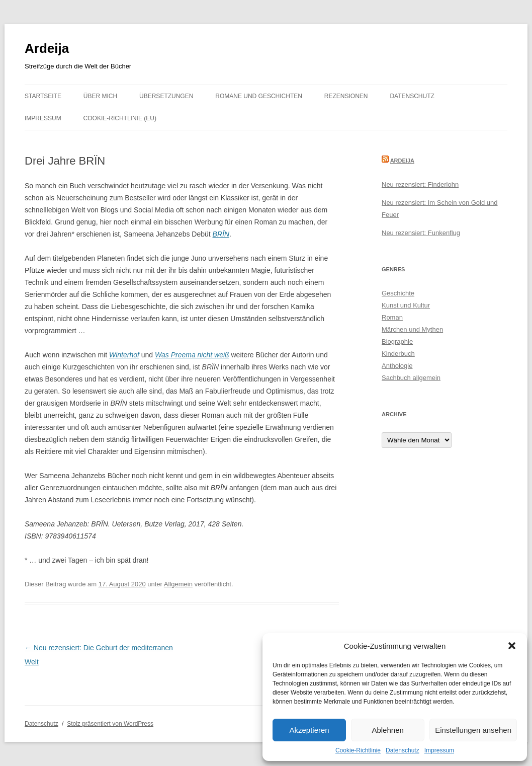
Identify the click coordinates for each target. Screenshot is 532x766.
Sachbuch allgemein (411, 378)
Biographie (397, 341)
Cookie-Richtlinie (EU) (120, 118)
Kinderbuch (398, 354)
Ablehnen (387, 730)
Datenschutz (403, 750)
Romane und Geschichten (259, 96)
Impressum (439, 750)
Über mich (100, 96)
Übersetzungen (166, 96)
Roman (392, 317)
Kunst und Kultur (406, 305)
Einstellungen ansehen (473, 730)
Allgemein (178, 584)
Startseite (43, 96)
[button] (512, 646)
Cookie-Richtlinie (358, 750)
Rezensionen (346, 96)
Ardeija (47, 48)
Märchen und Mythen (412, 329)
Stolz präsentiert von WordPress (110, 724)
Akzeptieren (309, 730)
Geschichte (398, 293)
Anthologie (397, 366)
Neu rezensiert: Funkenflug (421, 233)
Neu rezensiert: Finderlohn (420, 184)
